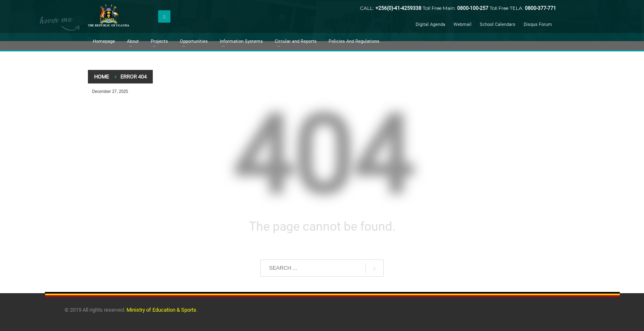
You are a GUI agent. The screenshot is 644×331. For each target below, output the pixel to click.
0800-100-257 (473, 8)
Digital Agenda (430, 24)
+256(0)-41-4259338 (398, 8)
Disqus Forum (538, 24)
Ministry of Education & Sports (161, 310)
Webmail (462, 24)
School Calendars (498, 24)
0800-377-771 (540, 8)
